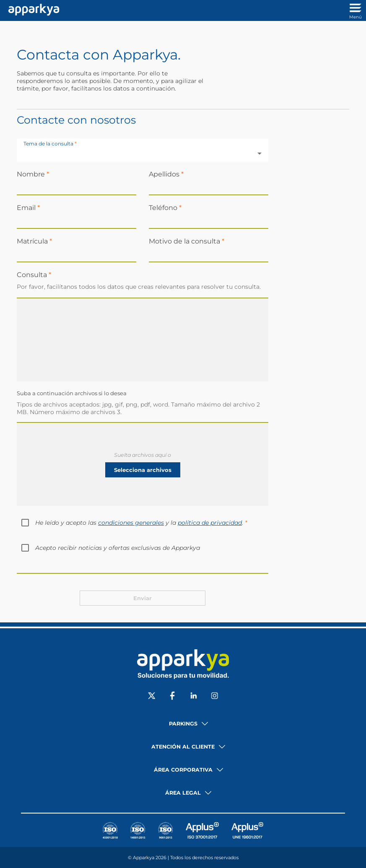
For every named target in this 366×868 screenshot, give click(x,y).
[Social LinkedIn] (194, 697)
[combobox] (143, 153)
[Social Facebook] (173, 697)
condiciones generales (131, 523)
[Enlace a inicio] (32, 10)
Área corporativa (183, 770)
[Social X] (152, 697)
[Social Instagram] (215, 697)
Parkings (183, 724)
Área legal (183, 793)
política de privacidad (210, 523)
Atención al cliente (183, 747)
